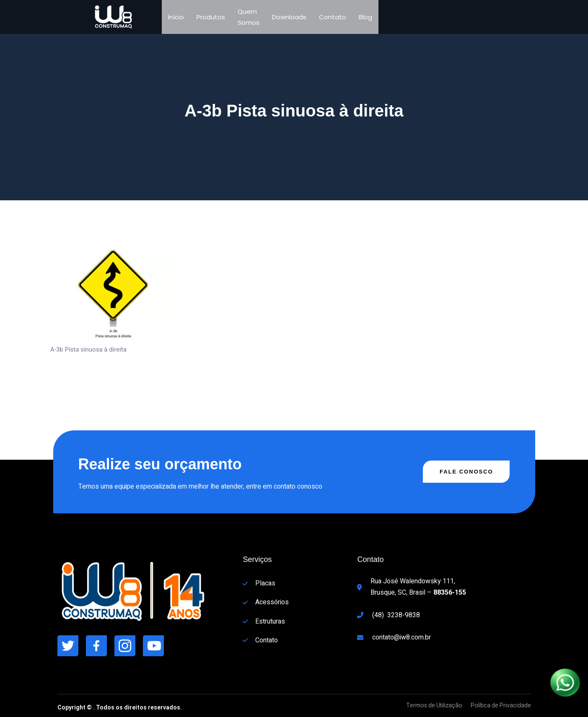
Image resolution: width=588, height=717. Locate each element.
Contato (333, 17)
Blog (365, 17)
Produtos (211, 17)
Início (176, 17)
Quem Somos (249, 17)
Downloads (289, 17)
